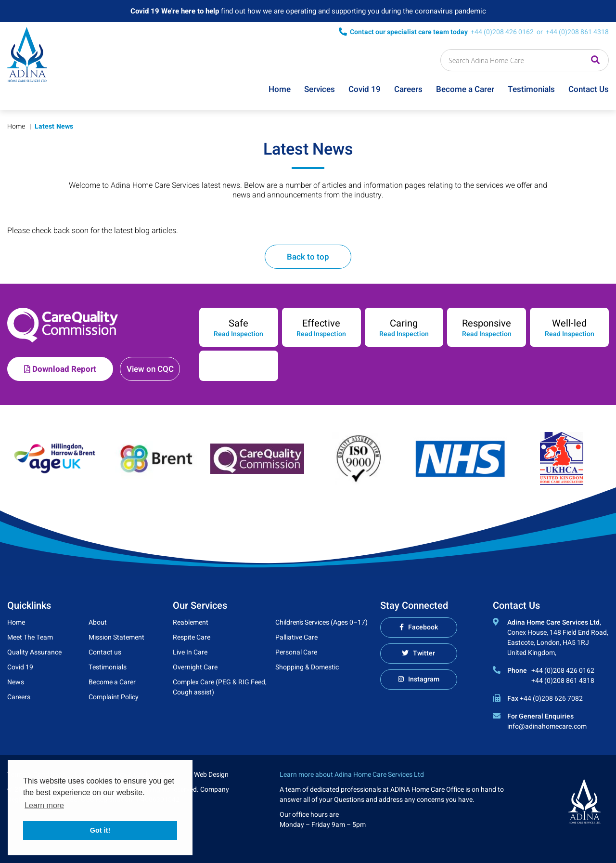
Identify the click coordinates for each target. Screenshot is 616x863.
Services (320, 89)
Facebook (423, 627)
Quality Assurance (34, 652)
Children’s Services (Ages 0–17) (321, 622)
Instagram (424, 679)
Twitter (424, 653)
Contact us (105, 652)
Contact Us (589, 89)
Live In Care (190, 652)
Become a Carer (465, 89)
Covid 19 (365, 89)
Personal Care (296, 652)
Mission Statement (116, 637)
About (98, 622)
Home (280, 89)
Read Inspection (238, 334)
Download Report (60, 369)
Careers (408, 89)
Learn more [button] (44, 805)
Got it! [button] (100, 830)
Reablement (191, 622)
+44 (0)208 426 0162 (502, 32)
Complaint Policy (114, 697)
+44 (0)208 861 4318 (577, 32)
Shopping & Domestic (307, 667)
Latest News (54, 126)
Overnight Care (195, 667)
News (16, 682)
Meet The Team (30, 637)
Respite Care (192, 637)
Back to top (308, 257)
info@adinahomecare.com (547, 726)
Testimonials (531, 89)
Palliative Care (296, 637)
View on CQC (150, 369)
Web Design (211, 775)
